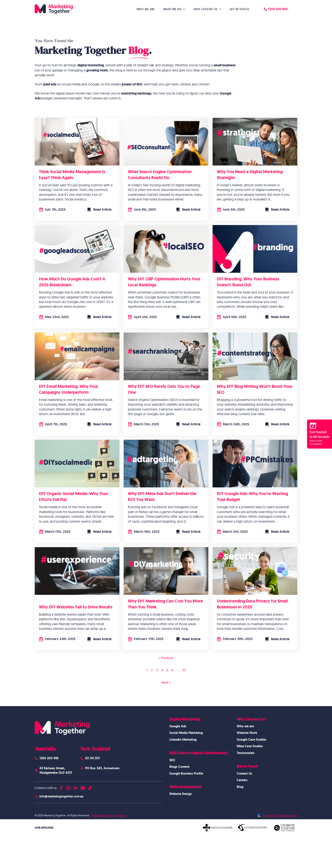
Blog (240, 787)
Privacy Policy (99, 815)
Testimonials (246, 753)
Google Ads (178, 726)
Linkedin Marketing (183, 740)
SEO (172, 760)
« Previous (166, 658)
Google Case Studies (252, 740)
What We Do (172, 9)
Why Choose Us (205, 9)
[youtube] (83, 787)
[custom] (90, 787)
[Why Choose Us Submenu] (221, 9)
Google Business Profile (186, 773)
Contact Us (244, 773)
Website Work (247, 733)
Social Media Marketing (186, 733)
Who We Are (146, 9)
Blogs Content (179, 767)
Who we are (245, 726)
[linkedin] (76, 787)
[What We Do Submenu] (185, 9)
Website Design (181, 794)
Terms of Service (117, 815)
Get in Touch (239, 9)
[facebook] (61, 787)
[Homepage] (54, 9)
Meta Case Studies (250, 746)
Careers (242, 780)
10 (184, 670)
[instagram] (68, 787)
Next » (166, 682)
